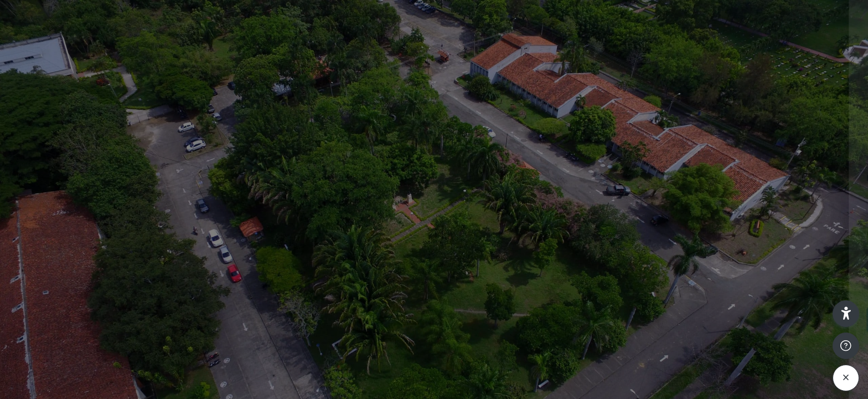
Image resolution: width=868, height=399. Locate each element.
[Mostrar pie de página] (846, 346)
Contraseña (675, 234)
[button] (846, 314)
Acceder (751, 319)
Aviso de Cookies (751, 389)
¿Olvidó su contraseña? (812, 288)
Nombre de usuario (690, 178)
